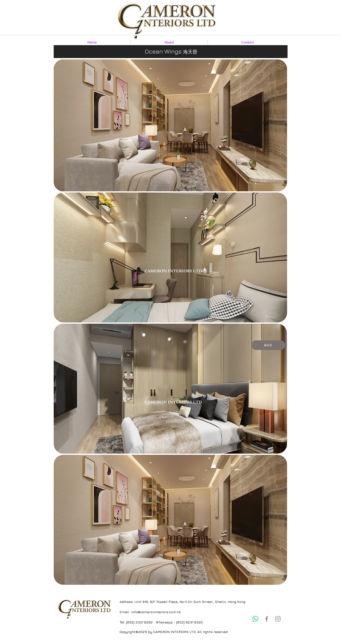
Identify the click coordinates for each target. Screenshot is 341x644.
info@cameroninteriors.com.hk (156, 612)
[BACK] (268, 345)
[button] (170, 258)
